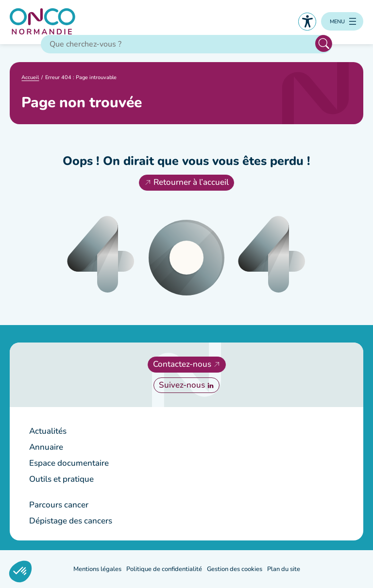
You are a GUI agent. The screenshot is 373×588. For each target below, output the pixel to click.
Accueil (30, 77)
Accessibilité (307, 22)
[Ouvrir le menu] (342, 21)
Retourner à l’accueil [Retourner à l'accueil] (191, 182)
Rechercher (324, 43)
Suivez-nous (182, 385)
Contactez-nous (182, 364)
